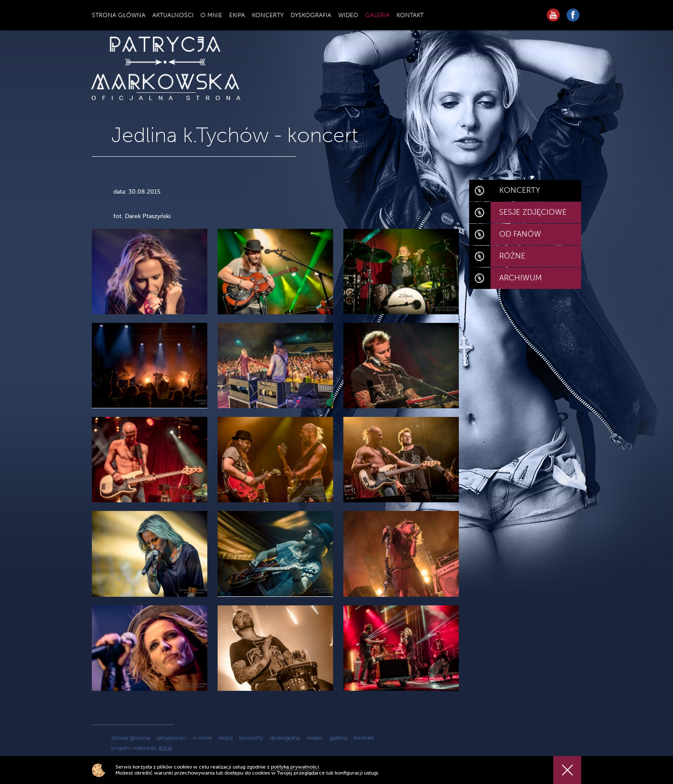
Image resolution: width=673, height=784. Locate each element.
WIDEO (348, 15)
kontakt (364, 738)
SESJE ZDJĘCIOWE (533, 212)
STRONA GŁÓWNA (119, 15)
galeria (338, 738)
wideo (315, 738)
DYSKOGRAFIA (311, 15)
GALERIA (377, 15)
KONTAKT (410, 15)
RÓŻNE (512, 256)
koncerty (251, 738)
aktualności (171, 738)
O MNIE (211, 15)
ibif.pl (165, 748)
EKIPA (237, 15)
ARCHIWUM (520, 278)
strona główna (130, 738)
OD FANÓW (520, 234)
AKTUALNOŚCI (173, 15)
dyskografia (285, 738)
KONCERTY (268, 15)
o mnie (203, 738)
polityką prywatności (295, 767)
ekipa (225, 738)
